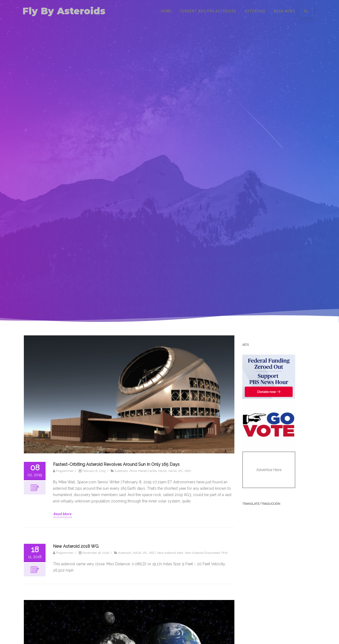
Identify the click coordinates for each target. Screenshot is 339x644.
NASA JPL (176, 471)
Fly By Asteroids (64, 11)
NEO (188, 471)
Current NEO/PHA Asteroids (208, 11)
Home (166, 11)
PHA (225, 553)
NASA (163, 471)
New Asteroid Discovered (202, 553)
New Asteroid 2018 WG (76, 546)
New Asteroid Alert (170, 553)
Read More (63, 514)
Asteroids (255, 11)
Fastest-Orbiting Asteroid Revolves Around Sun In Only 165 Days (116, 464)
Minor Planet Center (143, 471)
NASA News (284, 11)
